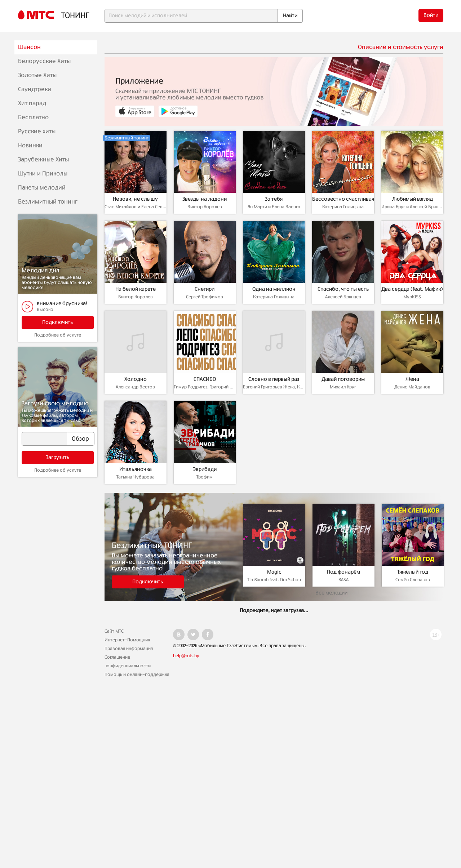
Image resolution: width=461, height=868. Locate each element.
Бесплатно (33, 117)
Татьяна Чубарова (136, 477)
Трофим (205, 477)
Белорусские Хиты (44, 61)
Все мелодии (331, 593)
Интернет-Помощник (127, 640)
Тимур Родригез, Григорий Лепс (205, 387)
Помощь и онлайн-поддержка (137, 675)
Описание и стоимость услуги (401, 47)
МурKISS (412, 297)
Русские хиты (37, 132)
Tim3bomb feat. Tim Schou (274, 580)
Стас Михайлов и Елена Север (136, 207)
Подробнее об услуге (58, 335)
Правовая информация (129, 649)
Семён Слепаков (413, 580)
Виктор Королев (205, 207)
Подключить (57, 322)
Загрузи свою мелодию (55, 404)
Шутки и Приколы (43, 174)
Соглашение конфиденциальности (128, 662)
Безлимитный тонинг (48, 202)
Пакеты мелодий (42, 188)
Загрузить (57, 458)
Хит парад (32, 103)
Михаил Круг (343, 387)
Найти (290, 16)
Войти (431, 15)
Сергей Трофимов (205, 297)
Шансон (29, 47)
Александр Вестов (135, 387)
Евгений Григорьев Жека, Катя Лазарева (274, 387)
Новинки (30, 146)
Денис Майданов (412, 387)
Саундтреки (35, 89)
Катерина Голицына (343, 207)
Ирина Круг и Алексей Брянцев (412, 207)
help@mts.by (186, 656)
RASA (343, 580)
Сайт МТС (114, 631)
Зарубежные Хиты (43, 160)
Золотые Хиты (37, 75)
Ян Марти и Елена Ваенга (274, 207)
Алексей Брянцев (343, 297)
